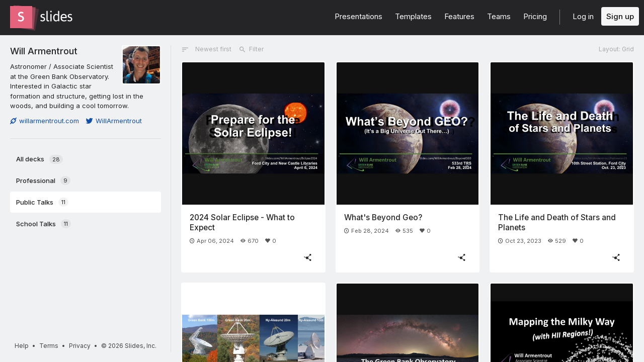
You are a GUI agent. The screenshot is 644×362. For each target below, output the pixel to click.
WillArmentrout (114, 121)
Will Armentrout (44, 51)
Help (22, 346)
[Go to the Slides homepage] (21, 17)
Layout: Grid (616, 49)
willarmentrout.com (45, 121)
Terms (49, 346)
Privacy (80, 346)
